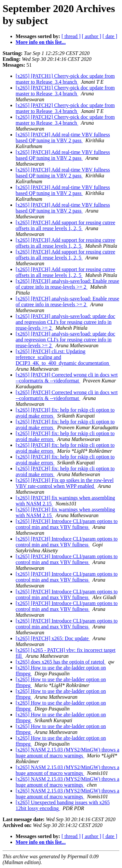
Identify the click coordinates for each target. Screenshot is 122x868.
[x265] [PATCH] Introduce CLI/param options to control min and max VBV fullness (67, 524)
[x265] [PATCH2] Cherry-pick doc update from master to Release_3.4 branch (65, 108)
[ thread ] (71, 36)
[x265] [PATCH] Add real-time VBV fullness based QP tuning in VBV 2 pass (63, 138)
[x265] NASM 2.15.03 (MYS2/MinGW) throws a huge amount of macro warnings (68, 753)
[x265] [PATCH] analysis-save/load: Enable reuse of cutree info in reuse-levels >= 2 (67, 284)
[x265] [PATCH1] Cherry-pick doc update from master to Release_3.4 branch (65, 79)
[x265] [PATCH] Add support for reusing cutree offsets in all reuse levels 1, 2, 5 (65, 225)
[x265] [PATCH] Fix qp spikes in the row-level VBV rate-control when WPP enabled (65, 483)
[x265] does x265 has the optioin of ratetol (61, 662)
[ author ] (92, 36)
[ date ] (110, 36)
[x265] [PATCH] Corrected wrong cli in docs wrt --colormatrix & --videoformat (67, 378)
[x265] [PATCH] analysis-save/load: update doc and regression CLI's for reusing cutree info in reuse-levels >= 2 (65, 322)
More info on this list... (41, 42)
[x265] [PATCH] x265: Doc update (53, 638)
